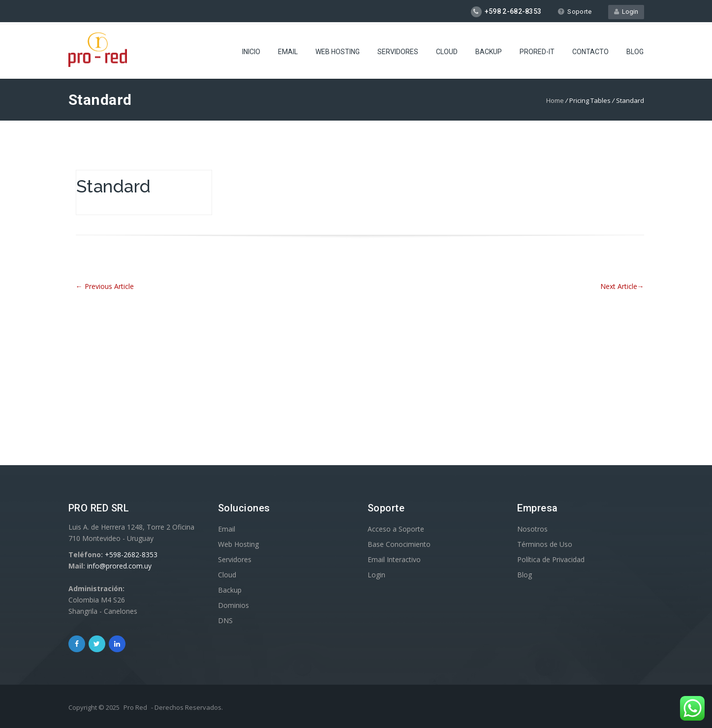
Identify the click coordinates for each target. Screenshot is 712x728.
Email (288, 52)
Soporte (574, 12)
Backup (489, 52)
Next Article (622, 286)
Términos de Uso (545, 544)
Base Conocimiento (399, 544)
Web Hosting (338, 52)
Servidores (398, 52)
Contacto (590, 52)
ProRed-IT (537, 52)
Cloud (447, 52)
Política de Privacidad (551, 559)
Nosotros (532, 529)
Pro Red (135, 707)
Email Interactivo (394, 559)
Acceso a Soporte (396, 529)
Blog (635, 52)
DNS (225, 620)
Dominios (233, 605)
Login (626, 12)
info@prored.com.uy (119, 566)
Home (555, 100)
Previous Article (105, 286)
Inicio (251, 52)
